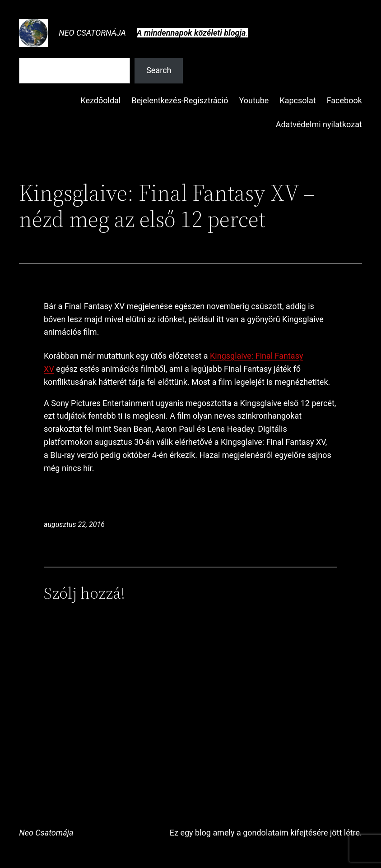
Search (159, 70)
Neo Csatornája (92, 33)
